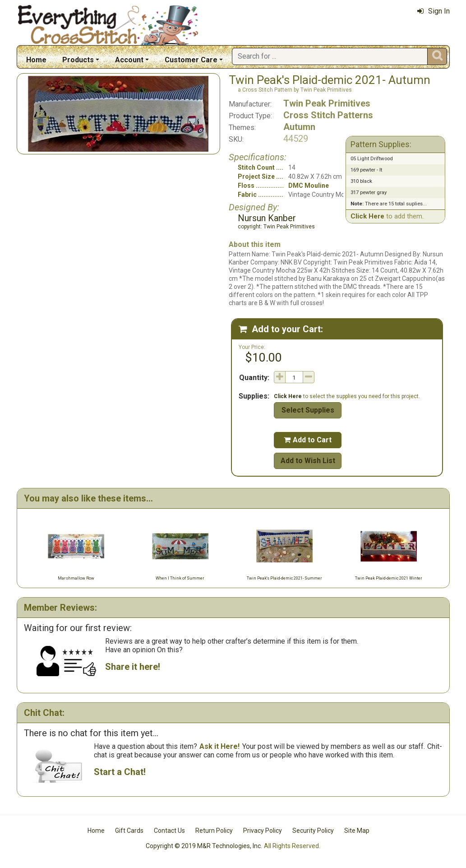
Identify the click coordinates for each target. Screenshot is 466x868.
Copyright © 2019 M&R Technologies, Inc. (204, 846)
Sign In (434, 11)
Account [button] (129, 60)
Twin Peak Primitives (327, 103)
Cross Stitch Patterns (328, 115)
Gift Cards (129, 831)
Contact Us (169, 831)
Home (36, 60)
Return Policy (214, 831)
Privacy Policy (263, 831)
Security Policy (313, 831)
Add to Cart (308, 440)
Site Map (357, 831)
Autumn (299, 127)
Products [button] (78, 60)
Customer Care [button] (191, 60)
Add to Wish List (308, 461)
